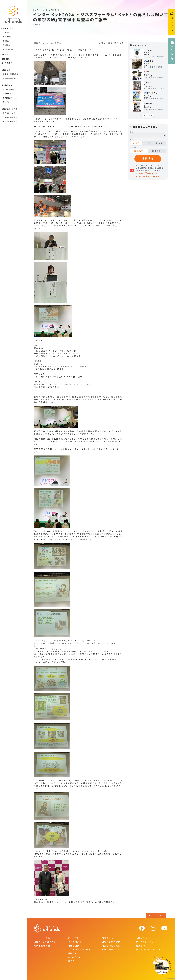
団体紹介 (6, 33)
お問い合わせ (143, 938)
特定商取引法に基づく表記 (150, 950)
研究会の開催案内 (10, 117)
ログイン (6, 102)
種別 (132, 140)
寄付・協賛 (6, 59)
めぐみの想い (7, 63)
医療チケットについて (11, 94)
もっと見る (148, 115)
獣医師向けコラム (10, 98)
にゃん (159, 143)
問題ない (139, 151)
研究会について (9, 113)
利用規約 (141, 946)
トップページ (39, 10)
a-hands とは (42, 938)
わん (148, 143)
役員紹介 (6, 41)
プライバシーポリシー (147, 942)
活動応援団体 (8, 49)
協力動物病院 (8, 89)
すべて (136, 143)
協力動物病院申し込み (79, 950)
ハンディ (133, 147)
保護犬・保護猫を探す (11, 74)
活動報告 (6, 45)
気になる (157, 151)
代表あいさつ (8, 37)
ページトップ (158, 915)
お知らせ (5, 55)
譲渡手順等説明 (9, 78)
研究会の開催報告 (10, 121)
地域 (132, 132)
